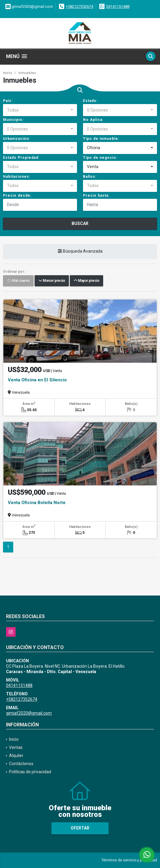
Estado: (90, 101)
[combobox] (40, 110)
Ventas (16, 747)
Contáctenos (21, 764)
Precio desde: (17, 195)
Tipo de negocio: (100, 158)
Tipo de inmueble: (101, 139)
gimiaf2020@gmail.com (29, 713)
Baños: (90, 177)
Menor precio (52, 281)
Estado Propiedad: (21, 158)
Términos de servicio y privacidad (129, 860)
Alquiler (16, 756)
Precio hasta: (96, 195)
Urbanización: (17, 139)
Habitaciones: (17, 177)
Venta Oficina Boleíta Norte (37, 503)
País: (8, 101)
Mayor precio (86, 281)
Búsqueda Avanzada (80, 251)
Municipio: (13, 120)
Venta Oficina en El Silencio (37, 380)
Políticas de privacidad (30, 772)
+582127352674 (80, 6)
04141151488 (118, 6)
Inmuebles (27, 73)
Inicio (8, 73)
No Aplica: (93, 120)
